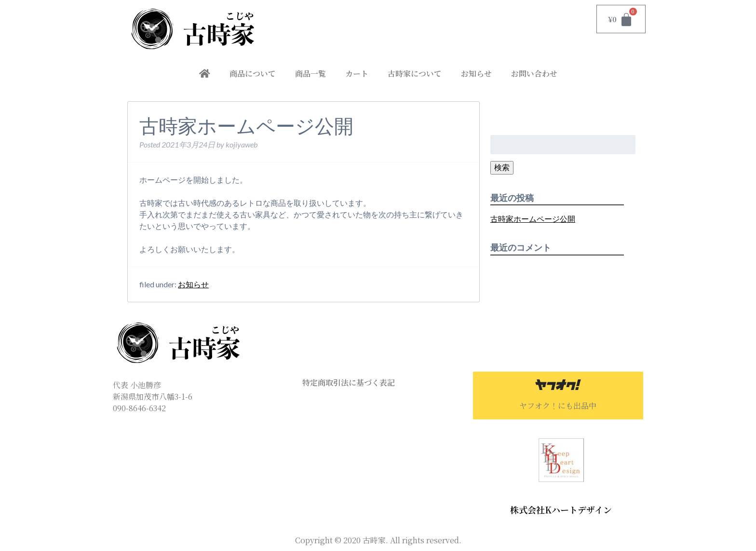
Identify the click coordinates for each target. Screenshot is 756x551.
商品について (253, 74)
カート (357, 74)
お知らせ (476, 74)
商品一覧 (310, 74)
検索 (502, 167)
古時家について (415, 74)
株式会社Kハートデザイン (561, 510)
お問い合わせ (534, 74)
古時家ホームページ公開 (533, 219)
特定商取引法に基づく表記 (349, 383)
